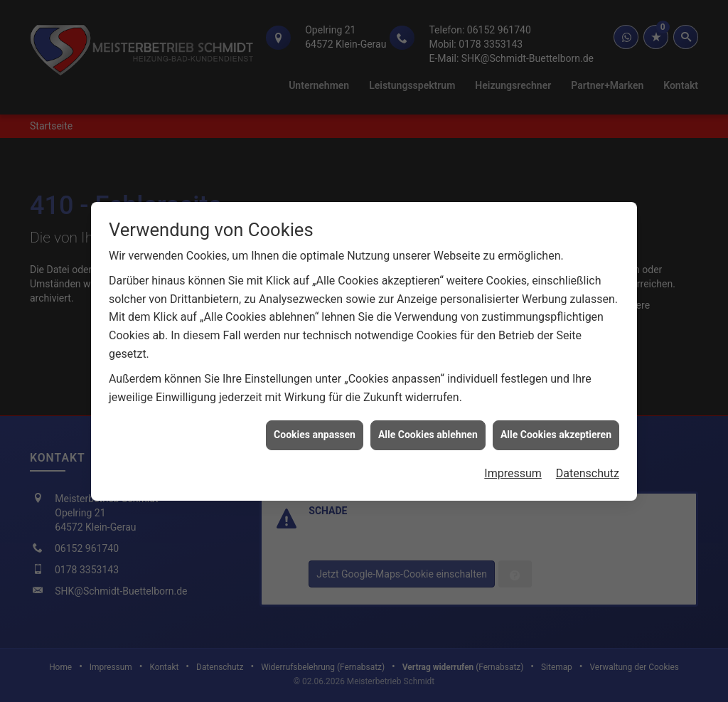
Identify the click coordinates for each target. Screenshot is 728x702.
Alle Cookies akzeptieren (556, 432)
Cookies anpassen (315, 432)
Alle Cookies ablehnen (428, 432)
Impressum (513, 471)
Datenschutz (588, 471)
